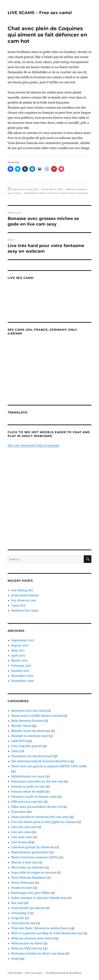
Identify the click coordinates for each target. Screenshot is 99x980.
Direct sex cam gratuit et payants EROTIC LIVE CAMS (49, 766)
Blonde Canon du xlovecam (31, 731)
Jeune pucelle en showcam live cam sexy (40, 817)
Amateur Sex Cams (25, 610)
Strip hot (18, 918)
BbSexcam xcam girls (25, 189)
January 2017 (20, 671)
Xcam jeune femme (25, 595)
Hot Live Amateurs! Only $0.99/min (33, 445)
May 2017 (18, 650)
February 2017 (21, 666)
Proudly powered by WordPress (64, 973)
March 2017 (19, 661)
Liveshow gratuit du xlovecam (33, 847)
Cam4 (15, 751)
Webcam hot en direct (27, 943)
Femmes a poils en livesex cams (34, 797)
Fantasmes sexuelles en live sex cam (37, 781)
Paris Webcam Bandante (29, 878)
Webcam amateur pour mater (32, 938)
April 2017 (18, 655)
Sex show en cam (24, 600)
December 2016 (22, 676)
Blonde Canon (21, 726)
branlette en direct (35, 193)
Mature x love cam (24, 862)
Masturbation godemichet (30, 852)
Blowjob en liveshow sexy (30, 736)
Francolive (19, 812)
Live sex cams (21, 832)
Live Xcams (19, 842)
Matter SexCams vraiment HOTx (35, 857)
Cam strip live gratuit (26, 746)
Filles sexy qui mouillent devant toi (36, 807)
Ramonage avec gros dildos (31, 893)
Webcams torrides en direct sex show (38, 953)
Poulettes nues (22, 888)
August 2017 (20, 645)
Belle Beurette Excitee (27, 721)
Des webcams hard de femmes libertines (40, 761)
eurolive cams (66, 193)
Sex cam (17, 903)
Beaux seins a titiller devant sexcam (37, 716)
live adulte (82, 193)
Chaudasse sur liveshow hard (32, 756)
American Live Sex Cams (29, 711)
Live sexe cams (22, 837)
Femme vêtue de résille (28, 792)
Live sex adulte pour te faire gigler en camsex (44, 822)
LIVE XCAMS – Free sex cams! (40, 13)
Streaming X (20, 913)
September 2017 (23, 640)
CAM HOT (18, 741)
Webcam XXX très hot (27, 948)
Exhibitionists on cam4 (28, 776)
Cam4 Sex (18, 605)
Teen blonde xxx (23, 923)
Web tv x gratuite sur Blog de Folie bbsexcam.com (47, 933)
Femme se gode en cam (28, 786)
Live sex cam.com (24, 827)
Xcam (15, 958)
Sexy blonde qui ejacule (28, 908)
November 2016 (23, 681)
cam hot (52, 193)
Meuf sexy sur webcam (27, 867)
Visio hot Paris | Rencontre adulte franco (40, 928)
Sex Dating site (22, 590)
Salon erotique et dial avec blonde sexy (39, 898)
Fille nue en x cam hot (27, 802)
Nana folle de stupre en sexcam (34, 872)
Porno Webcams (23, 883)
